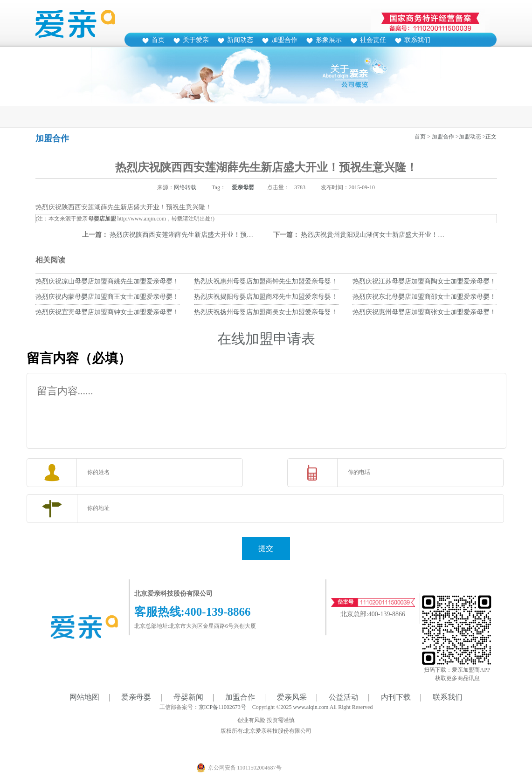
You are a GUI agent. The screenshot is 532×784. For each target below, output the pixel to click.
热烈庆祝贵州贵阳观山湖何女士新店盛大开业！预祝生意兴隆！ (392, 235)
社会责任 (373, 40)
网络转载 (185, 187)
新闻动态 (240, 40)
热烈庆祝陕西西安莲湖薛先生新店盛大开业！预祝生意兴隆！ (198, 235)
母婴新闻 (188, 697)
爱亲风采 (292, 697)
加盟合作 (284, 40)
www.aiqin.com (311, 707)
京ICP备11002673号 (222, 707)
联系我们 (417, 40)
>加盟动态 (468, 137)
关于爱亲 (196, 40)
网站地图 (84, 697)
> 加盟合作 (441, 137)
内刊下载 (396, 697)
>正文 (490, 137)
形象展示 (329, 40)
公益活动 (344, 697)
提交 (266, 548)
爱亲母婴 (243, 187)
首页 (158, 40)
